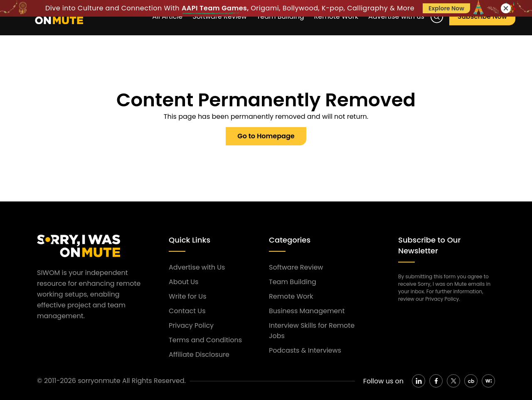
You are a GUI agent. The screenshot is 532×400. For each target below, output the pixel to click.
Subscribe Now (482, 16)
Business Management (307, 311)
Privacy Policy (191, 325)
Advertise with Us (197, 267)
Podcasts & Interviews (305, 350)
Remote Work (291, 296)
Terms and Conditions (205, 340)
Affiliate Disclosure (199, 355)
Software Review (296, 267)
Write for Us (187, 296)
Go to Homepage (266, 136)
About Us (183, 282)
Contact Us (187, 311)
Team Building (293, 282)
